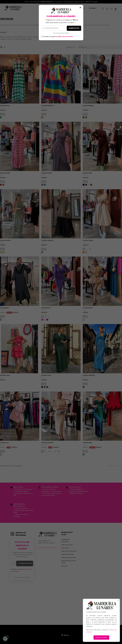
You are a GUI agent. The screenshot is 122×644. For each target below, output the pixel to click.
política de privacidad (65, 37)
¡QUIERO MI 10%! (74, 28)
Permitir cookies (101, 638)
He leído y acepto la (58, 37)
